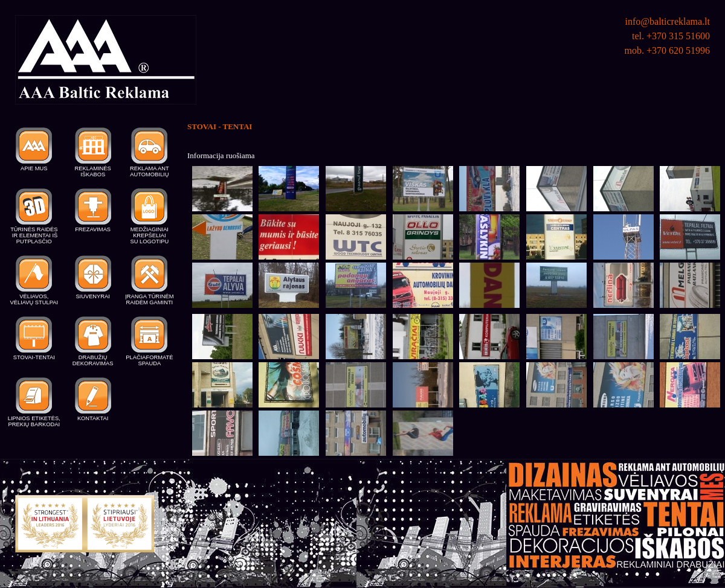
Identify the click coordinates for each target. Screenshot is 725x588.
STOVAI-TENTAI (34, 357)
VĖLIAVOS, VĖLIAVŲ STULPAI (34, 299)
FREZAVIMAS (93, 229)
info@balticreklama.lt (668, 21)
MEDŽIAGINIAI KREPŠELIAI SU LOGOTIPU (149, 235)
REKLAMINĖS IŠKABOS (93, 171)
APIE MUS (34, 168)
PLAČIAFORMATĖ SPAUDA (149, 360)
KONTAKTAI (93, 418)
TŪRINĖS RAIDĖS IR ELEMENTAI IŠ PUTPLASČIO (34, 235)
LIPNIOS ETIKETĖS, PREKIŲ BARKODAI (34, 421)
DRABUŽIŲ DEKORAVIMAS (93, 360)
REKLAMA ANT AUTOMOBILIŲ (150, 171)
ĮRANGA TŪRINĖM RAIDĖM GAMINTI (149, 299)
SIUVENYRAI (93, 296)
